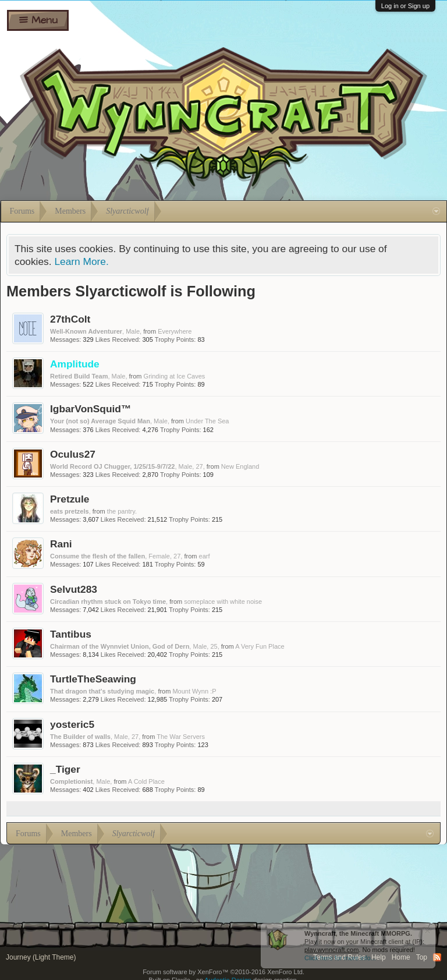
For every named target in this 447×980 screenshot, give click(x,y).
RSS (437, 957)
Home (401, 957)
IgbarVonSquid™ (91, 409)
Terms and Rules (339, 957)
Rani (61, 544)
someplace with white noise (223, 602)
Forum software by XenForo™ (223, 972)
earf (205, 556)
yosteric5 (72, 724)
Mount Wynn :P (194, 691)
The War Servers (181, 737)
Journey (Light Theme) (41, 957)
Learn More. (81, 261)
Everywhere (175, 331)
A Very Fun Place (260, 646)
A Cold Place (146, 781)
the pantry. (122, 511)
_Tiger (65, 769)
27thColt (70, 319)
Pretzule (70, 499)
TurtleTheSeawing (93, 679)
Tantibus (71, 634)
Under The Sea (207, 421)
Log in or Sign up (405, 6)
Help (379, 957)
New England (240, 466)
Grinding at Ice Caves (175, 376)
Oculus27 (73, 454)
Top (422, 957)
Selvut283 (74, 589)
